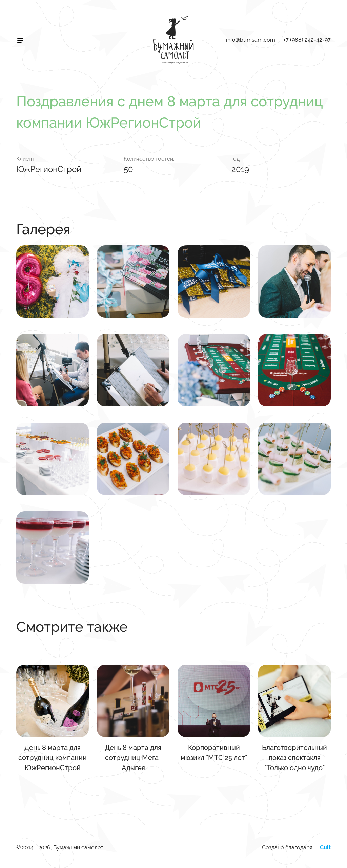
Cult (325, 848)
